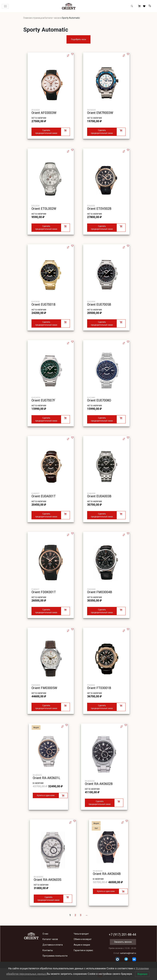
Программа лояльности (55, 956)
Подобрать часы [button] (78, 39)
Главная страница (33, 18)
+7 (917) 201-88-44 (122, 935)
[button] (72, 54)
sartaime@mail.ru (128, 953)
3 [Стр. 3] (81, 915)
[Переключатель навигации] (5, 6)
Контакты (48, 950)
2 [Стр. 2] (75, 915)
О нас (45, 934)
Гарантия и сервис (83, 950)
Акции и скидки (82, 945)
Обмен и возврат (83, 939)
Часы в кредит (81, 934)
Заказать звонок (123, 942)
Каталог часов (52, 18)
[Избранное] (145, 6)
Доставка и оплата (53, 945)
